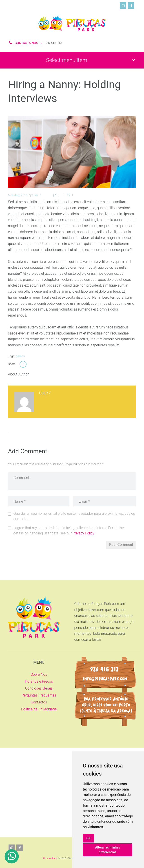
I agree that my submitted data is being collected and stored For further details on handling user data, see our (69, 530)
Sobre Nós (39, 674)
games (20, 356)
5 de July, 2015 (18, 195)
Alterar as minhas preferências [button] (107, 850)
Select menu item (67, 60)
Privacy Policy (83, 533)
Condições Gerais (39, 688)
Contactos (39, 702)
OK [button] (89, 838)
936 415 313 (53, 43)
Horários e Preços (39, 681)
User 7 (37, 195)
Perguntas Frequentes (39, 695)
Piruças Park (50, 858)
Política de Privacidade (39, 709)
